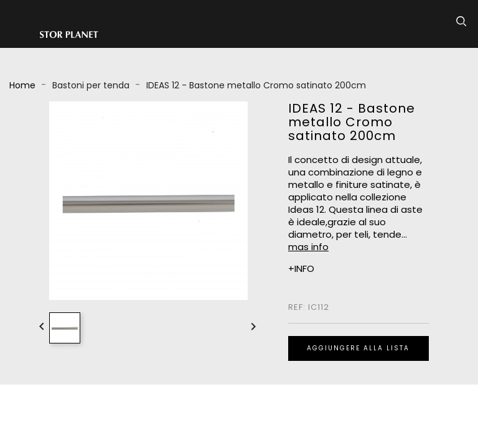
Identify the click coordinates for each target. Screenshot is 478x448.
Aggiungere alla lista (358, 348)
